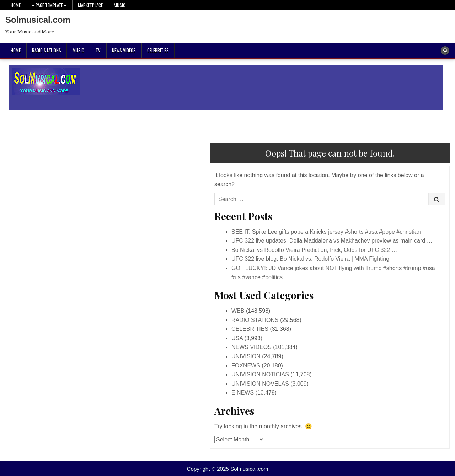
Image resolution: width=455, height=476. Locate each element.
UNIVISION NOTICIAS (260, 374)
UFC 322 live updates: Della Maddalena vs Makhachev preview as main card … (332, 241)
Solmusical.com (38, 20)
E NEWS (243, 393)
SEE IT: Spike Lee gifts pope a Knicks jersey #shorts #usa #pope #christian (326, 232)
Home (16, 5)
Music (120, 5)
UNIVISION (246, 356)
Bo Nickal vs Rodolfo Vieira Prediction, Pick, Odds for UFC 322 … (314, 250)
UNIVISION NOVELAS (260, 384)
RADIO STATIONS (47, 50)
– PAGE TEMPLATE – (49, 5)
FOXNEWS (246, 366)
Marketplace (90, 5)
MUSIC (78, 50)
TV (98, 50)
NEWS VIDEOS (124, 50)
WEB (238, 311)
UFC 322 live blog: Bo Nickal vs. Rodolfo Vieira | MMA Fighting (310, 259)
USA (237, 338)
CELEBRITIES (158, 50)
